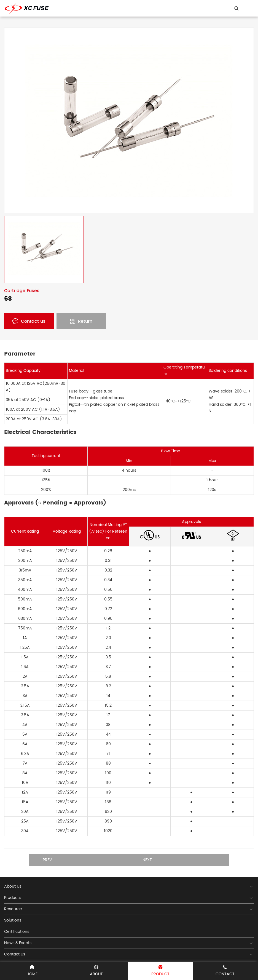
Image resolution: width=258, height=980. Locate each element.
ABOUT (96, 971)
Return (81, 321)
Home (32, 971)
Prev (47, 860)
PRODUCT (160, 971)
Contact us (29, 321)
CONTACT (225, 971)
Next (147, 860)
